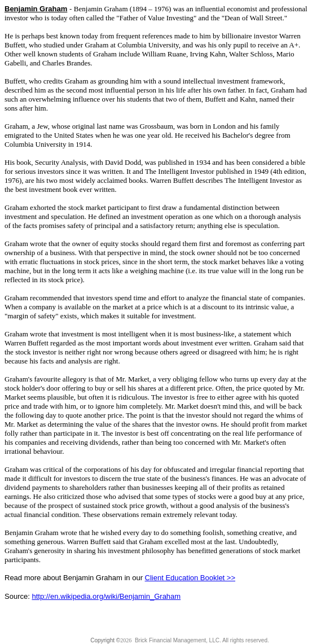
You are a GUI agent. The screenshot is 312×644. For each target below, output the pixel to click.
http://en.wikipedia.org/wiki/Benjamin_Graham (106, 596)
